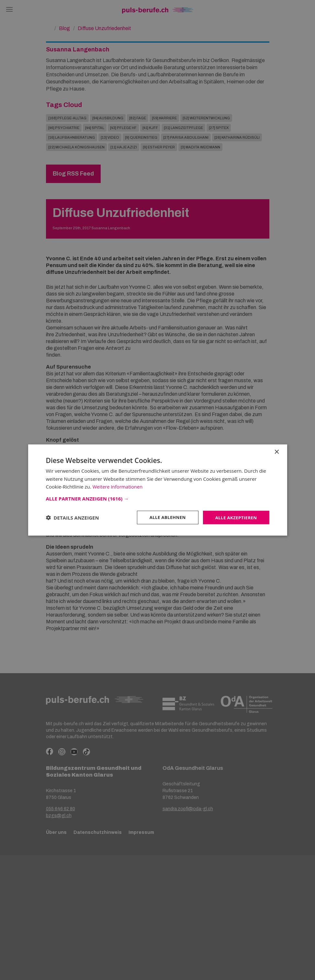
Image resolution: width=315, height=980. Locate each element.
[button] (158, 498)
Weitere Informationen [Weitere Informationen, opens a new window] (118, 486)
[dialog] (157, 490)
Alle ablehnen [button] (164, 517)
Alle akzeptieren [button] (235, 517)
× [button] (277, 452)
